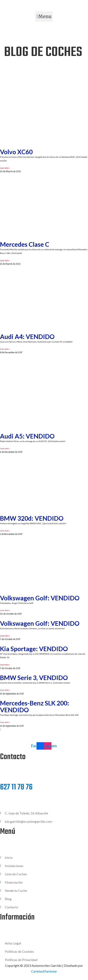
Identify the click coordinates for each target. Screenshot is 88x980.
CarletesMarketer (44, 971)
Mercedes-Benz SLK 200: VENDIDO (35, 706)
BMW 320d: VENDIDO (32, 518)
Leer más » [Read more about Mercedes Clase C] (5, 260)
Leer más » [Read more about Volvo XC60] (5, 168)
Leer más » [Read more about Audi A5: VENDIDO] (5, 448)
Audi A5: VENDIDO (27, 436)
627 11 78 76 (16, 787)
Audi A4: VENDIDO (27, 337)
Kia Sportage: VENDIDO (34, 649)
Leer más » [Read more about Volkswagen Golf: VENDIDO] (5, 610)
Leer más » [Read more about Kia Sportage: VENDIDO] (5, 665)
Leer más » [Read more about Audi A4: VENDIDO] (5, 349)
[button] (44, 17)
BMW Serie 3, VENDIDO (34, 678)
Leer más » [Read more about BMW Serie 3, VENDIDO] (5, 690)
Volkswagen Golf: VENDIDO (40, 598)
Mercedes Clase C (25, 244)
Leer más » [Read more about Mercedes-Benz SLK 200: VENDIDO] (5, 722)
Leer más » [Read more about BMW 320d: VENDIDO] (5, 531)
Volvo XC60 (16, 152)
